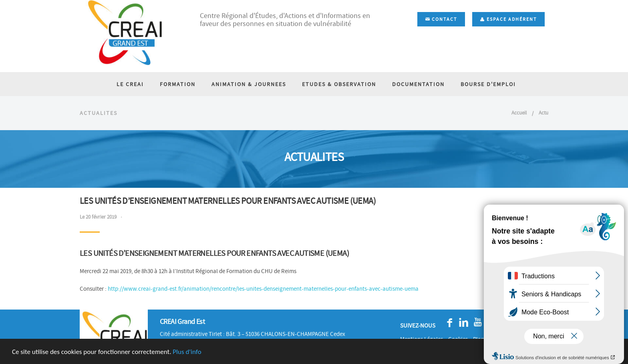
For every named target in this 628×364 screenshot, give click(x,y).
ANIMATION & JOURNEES (249, 84)
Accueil (519, 113)
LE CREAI (130, 84)
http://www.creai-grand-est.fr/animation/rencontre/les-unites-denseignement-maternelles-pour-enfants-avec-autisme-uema (263, 289)
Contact (441, 19)
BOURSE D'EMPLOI (488, 84)
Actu (543, 113)
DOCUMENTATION (418, 84)
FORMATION (178, 84)
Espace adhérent (508, 19)
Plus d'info (187, 352)
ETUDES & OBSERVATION (339, 84)
